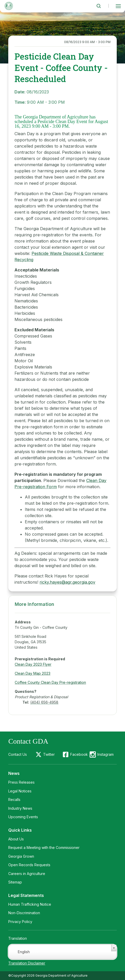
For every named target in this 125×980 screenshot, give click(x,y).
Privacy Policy (20, 922)
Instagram (106, 754)
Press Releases (21, 782)
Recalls (14, 800)
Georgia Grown (21, 856)
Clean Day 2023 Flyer (33, 664)
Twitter (49, 754)
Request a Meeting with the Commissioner (44, 848)
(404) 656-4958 (44, 702)
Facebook (79, 754)
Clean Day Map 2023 (33, 673)
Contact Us (18, 754)
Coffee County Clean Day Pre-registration (50, 682)
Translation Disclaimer (27, 963)
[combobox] (62, 952)
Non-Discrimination (24, 913)
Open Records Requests (29, 865)
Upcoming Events (23, 817)
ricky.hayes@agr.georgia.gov (67, 582)
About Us (16, 839)
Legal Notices (20, 791)
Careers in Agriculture (27, 874)
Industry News (20, 808)
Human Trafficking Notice (30, 904)
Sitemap (15, 882)
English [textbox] (24, 952)
